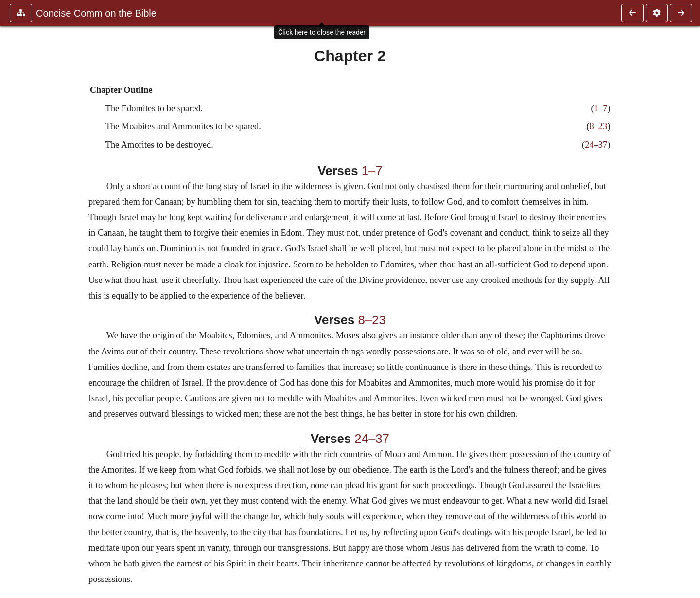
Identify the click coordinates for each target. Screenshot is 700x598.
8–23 (598, 126)
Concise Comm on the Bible (96, 13)
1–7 (601, 108)
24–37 (596, 145)
